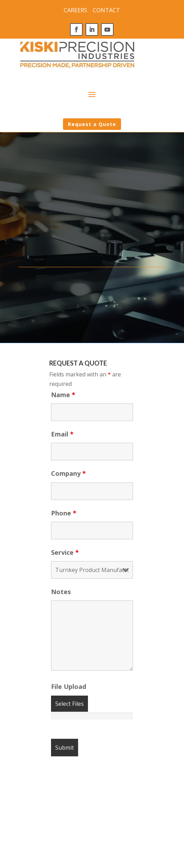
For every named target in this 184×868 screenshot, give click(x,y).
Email (62, 434)
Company (68, 473)
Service (65, 552)
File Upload (69, 686)
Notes (61, 592)
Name (63, 395)
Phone (64, 513)
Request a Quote (92, 124)
